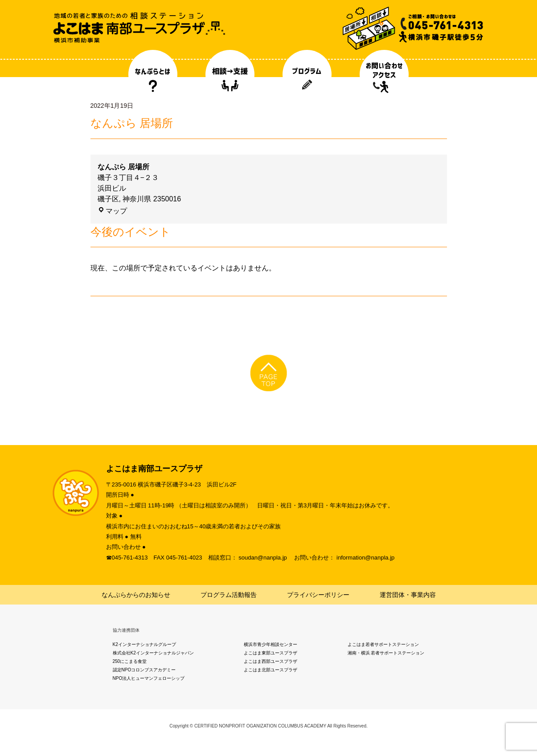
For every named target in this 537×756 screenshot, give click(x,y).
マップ (112, 211)
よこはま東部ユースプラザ (271, 653)
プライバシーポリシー (318, 595)
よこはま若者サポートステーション (383, 644)
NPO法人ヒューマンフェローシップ (149, 678)
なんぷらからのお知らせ (136, 595)
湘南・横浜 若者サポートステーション (386, 653)
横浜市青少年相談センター (271, 644)
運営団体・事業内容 (408, 595)
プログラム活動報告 (229, 595)
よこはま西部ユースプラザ (271, 661)
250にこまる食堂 (130, 661)
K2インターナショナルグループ (144, 644)
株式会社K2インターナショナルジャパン (153, 653)
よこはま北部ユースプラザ (271, 670)
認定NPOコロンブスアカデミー (144, 670)
